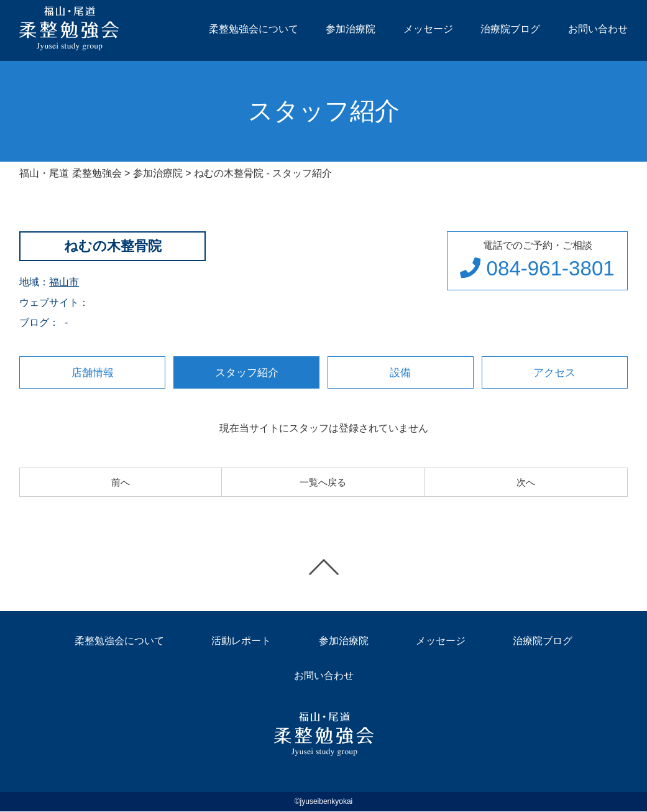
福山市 (64, 282)
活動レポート (241, 641)
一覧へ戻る (323, 482)
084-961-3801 (535, 269)
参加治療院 (351, 29)
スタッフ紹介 (247, 372)
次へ (526, 482)
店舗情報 (93, 372)
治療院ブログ (510, 29)
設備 (400, 372)
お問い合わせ (598, 29)
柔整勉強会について (254, 29)
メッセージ (428, 29)
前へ (121, 482)
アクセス (554, 372)
